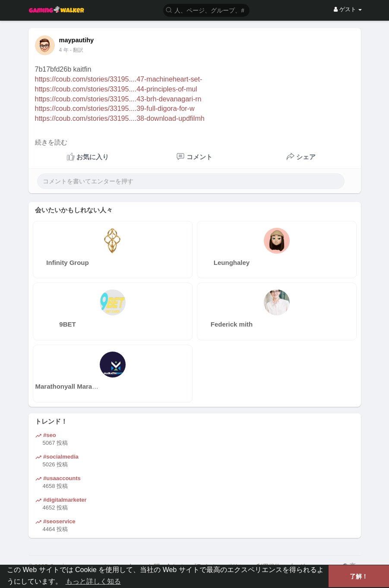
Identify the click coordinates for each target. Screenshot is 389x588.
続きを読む (51, 142)
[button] (206, 10)
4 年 (64, 50)
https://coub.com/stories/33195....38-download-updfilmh (120, 118)
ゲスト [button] (348, 9)
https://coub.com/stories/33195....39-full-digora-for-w (115, 108)
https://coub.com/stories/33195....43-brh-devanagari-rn (118, 99)
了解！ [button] (359, 576)
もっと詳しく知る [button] (93, 581)
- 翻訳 (77, 50)
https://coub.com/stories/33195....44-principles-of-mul (116, 89)
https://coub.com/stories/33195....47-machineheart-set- (119, 79)
